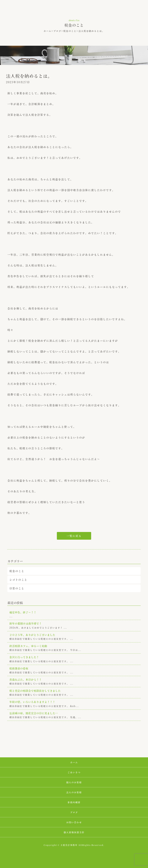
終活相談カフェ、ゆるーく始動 (28, 646)
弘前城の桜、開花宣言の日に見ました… (34, 713)
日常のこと (17, 588)
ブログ (57, 31)
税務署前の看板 (19, 668)
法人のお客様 (74, 792)
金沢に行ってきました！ (24, 657)
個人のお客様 (74, 782)
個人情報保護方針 (74, 832)
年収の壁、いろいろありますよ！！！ (32, 702)
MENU (139, 10)
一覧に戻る (74, 536)
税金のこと (70, 31)
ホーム (48, 31)
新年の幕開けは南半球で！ (25, 623)
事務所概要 (74, 802)
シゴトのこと (18, 580)
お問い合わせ (74, 822)
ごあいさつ (74, 772)
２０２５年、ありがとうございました (32, 635)
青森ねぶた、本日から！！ (25, 680)
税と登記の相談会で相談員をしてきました (35, 691)
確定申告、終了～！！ (23, 612)
